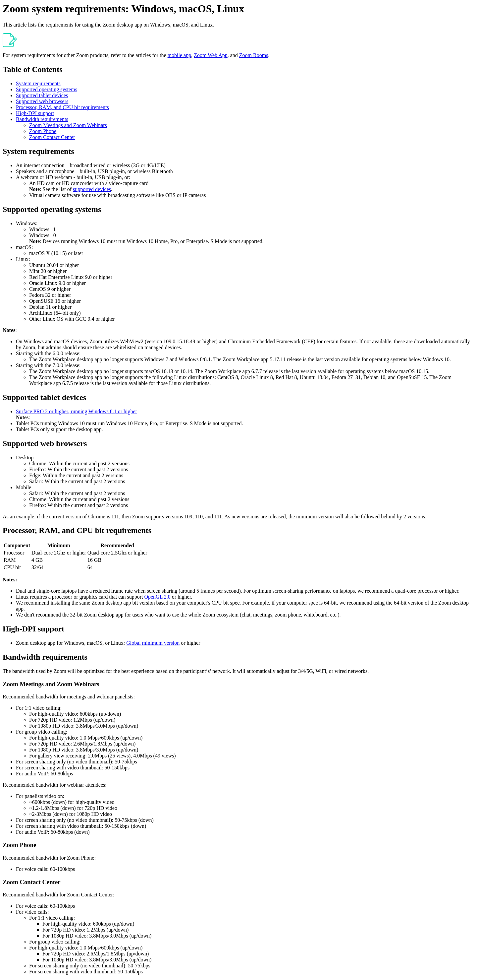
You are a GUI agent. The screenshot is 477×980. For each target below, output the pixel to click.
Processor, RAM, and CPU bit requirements (62, 107)
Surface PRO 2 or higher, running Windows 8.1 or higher (77, 411)
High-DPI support (35, 113)
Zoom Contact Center (52, 137)
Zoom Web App (211, 55)
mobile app (180, 55)
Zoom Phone (43, 131)
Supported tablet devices (42, 95)
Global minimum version (153, 643)
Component (17, 545)
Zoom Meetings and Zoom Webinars (68, 125)
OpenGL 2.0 (157, 597)
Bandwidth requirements (42, 119)
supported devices (92, 189)
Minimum (59, 545)
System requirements (38, 83)
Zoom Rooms (254, 55)
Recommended (117, 545)
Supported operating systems (47, 89)
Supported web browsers (42, 101)
